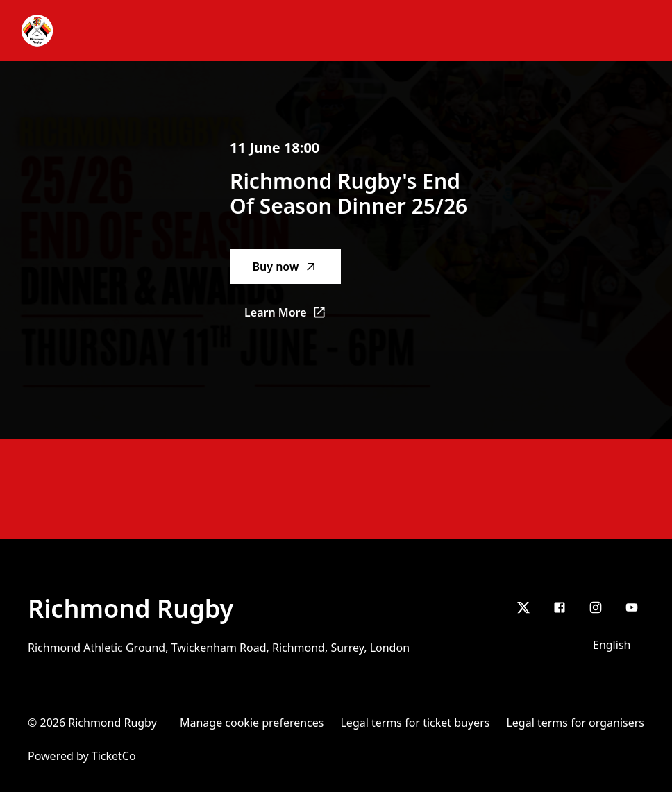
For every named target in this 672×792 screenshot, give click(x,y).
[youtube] (632, 607)
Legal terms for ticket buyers (415, 723)
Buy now (285, 267)
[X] (523, 607)
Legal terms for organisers (575, 723)
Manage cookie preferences (252, 723)
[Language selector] (614, 645)
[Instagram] (596, 607)
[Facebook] (560, 607)
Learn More (293, 317)
